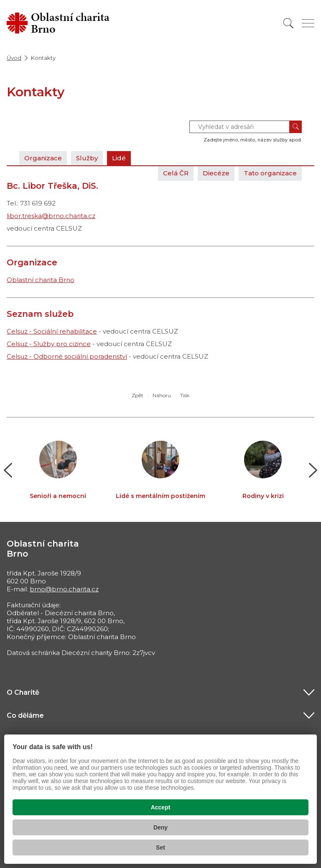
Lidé (119, 158)
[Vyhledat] (288, 23)
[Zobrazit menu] (308, 23)
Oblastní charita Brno (41, 280)
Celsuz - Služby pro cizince (49, 344)
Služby (87, 158)
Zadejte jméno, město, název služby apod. (253, 140)
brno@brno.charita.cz (64, 589)
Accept (161, 807)
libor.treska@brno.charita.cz (51, 216)
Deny (160, 827)
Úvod (14, 58)
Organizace (43, 158)
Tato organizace (270, 173)
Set (160, 847)
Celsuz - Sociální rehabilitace (52, 331)
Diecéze (216, 173)
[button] (8, 470)
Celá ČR (176, 173)
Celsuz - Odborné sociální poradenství (67, 356)
